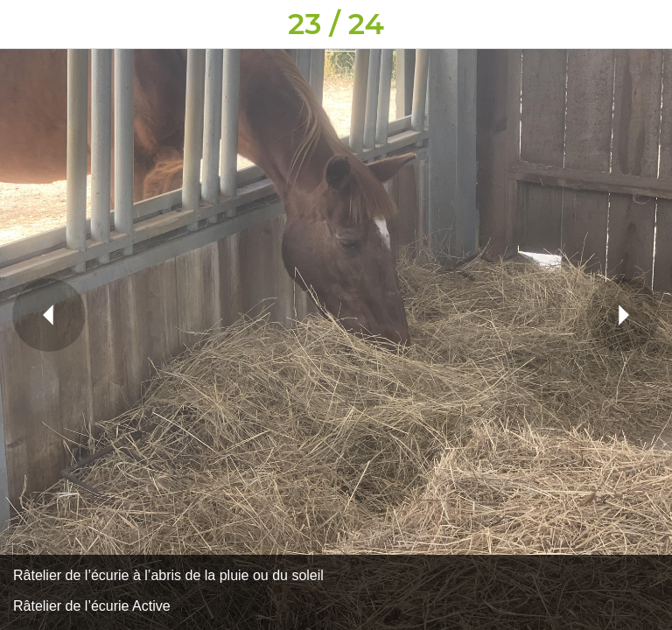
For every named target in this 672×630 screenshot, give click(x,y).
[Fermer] (24, 24)
